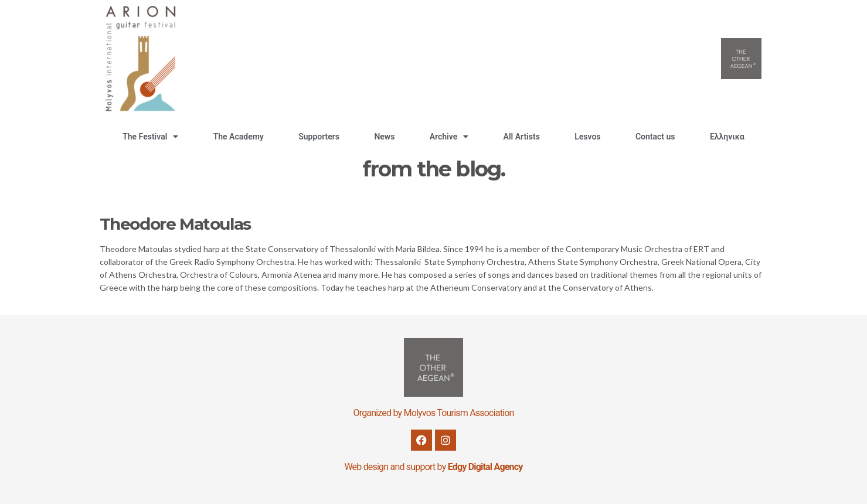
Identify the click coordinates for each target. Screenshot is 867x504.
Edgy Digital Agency (485, 467)
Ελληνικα (727, 137)
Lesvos (587, 137)
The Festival (150, 137)
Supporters (319, 137)
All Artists (522, 137)
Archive (449, 137)
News (384, 137)
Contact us (655, 137)
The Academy (239, 137)
